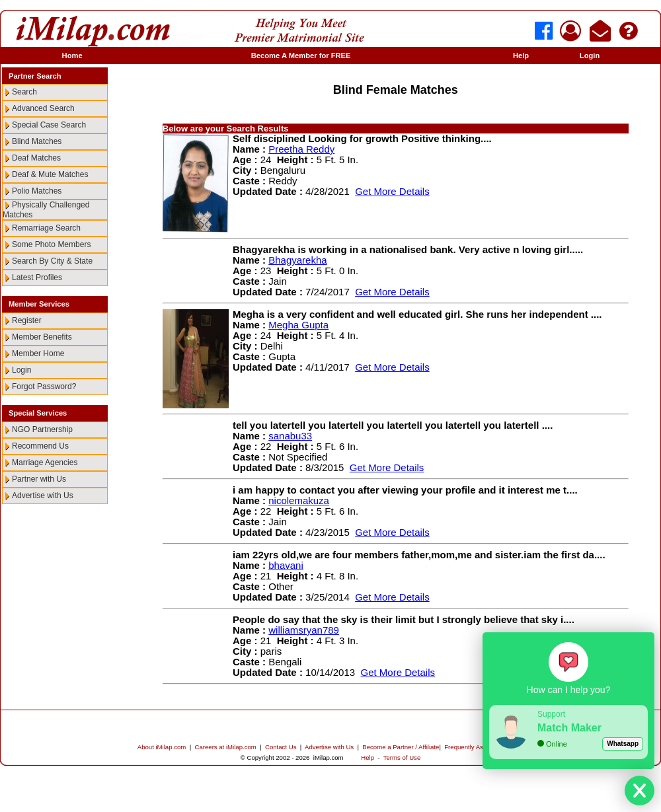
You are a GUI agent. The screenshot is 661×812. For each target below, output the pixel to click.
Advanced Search (43, 108)
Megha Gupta (298, 325)
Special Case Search (49, 125)
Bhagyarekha (297, 260)
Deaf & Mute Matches (50, 174)
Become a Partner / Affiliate (401, 747)
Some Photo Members (51, 244)
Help (521, 55)
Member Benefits (42, 337)
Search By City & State (52, 261)
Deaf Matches (36, 158)
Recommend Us (40, 446)
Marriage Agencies (45, 462)
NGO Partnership (42, 429)
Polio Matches (37, 191)
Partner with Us (39, 479)
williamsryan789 (304, 630)
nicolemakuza (299, 500)
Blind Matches (37, 141)
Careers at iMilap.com (226, 747)
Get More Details (392, 191)
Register (27, 320)
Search (24, 92)
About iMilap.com (162, 747)
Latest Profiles (37, 277)
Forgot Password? (44, 387)
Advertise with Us (43, 496)
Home (72, 55)
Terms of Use (402, 757)
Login (590, 55)
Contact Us (281, 747)
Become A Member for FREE (301, 55)
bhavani (286, 565)
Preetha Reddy (301, 149)
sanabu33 (290, 436)
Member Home (38, 353)
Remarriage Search (46, 228)
